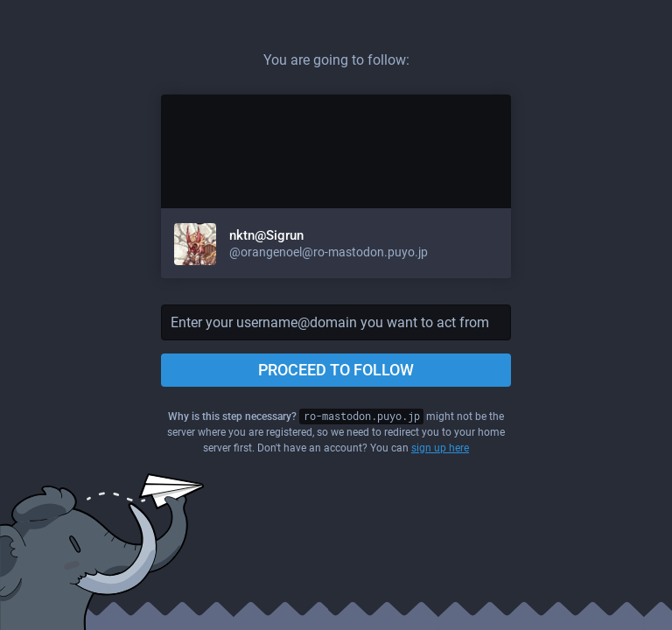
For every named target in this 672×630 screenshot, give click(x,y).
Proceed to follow (336, 370)
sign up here (440, 448)
